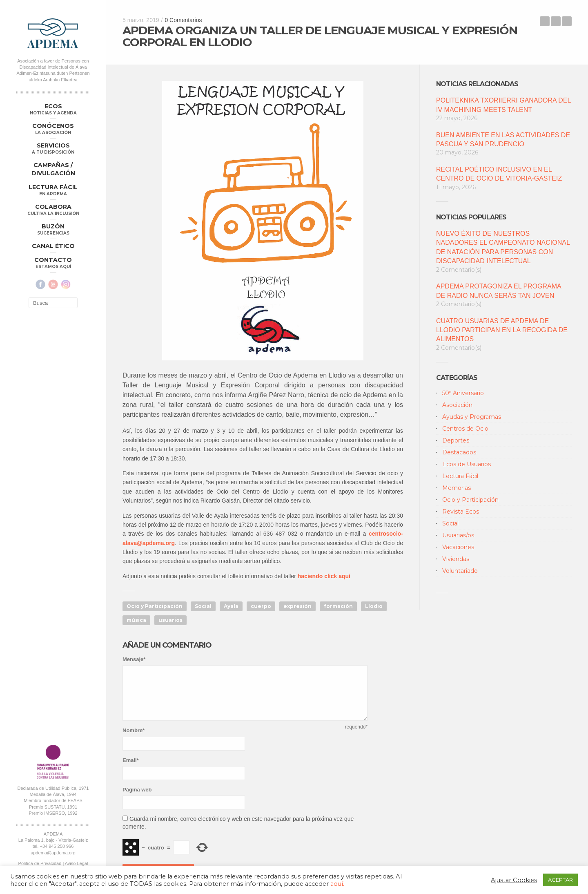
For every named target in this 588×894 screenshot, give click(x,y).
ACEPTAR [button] (560, 880)
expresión (297, 606)
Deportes (456, 440)
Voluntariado (460, 571)
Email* (131, 760)
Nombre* (134, 730)
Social (203, 606)
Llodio (374, 606)
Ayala (231, 606)
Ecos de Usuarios (467, 464)
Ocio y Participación (155, 606)
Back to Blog (556, 21)
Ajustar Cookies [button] (514, 880)
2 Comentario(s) (459, 270)
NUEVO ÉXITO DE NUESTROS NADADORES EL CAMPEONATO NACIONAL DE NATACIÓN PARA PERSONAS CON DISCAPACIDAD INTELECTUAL (503, 247)
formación (338, 606)
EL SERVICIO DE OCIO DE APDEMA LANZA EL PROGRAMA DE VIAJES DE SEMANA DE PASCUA (545, 21)
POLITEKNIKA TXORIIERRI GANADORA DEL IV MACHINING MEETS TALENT (503, 105)
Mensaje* (134, 659)
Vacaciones (458, 547)
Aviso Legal (77, 863)
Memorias (457, 488)
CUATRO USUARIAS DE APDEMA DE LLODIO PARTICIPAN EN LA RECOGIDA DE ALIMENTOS (502, 330)
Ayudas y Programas (472, 417)
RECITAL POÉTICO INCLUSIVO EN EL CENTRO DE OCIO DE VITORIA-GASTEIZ (499, 174)
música (136, 620)
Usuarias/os (458, 535)
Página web (137, 790)
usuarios (170, 620)
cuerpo (261, 606)
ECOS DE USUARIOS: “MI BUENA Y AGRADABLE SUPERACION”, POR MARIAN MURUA (567, 21)
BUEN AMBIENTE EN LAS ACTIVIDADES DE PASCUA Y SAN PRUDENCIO (503, 140)
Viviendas (456, 559)
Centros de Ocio (465, 429)
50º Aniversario (463, 393)
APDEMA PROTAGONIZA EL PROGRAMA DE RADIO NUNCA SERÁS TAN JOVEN (499, 291)
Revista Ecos (461, 512)
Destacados (459, 452)
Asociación (457, 405)
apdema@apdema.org (53, 853)
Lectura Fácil (460, 476)
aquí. (337, 884)
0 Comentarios (183, 20)
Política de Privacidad (40, 863)
